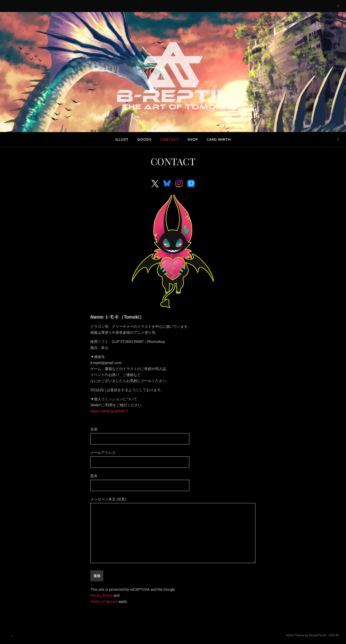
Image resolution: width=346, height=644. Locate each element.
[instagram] (338, 6)
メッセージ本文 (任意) (173, 531)
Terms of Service (104, 601)
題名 (140, 481)
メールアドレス (140, 457)
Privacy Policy (102, 595)
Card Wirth (219, 139)
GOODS (144, 139)
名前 (140, 434)
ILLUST (122, 139)
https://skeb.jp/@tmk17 (109, 411)
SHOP (193, 139)
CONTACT (169, 139)
